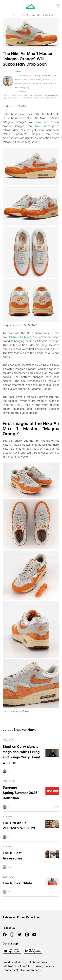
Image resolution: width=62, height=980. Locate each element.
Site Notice (10, 966)
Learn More (55, 98)
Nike (38, 126)
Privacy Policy (43, 966)
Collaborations (36, 962)
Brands (7, 962)
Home (6, 15)
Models (19, 962)
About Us (26, 966)
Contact (8, 970)
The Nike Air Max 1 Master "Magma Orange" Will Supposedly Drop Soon (40, 15)
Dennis (18, 71)
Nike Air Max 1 (22, 337)
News (15, 15)
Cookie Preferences (28, 970)
